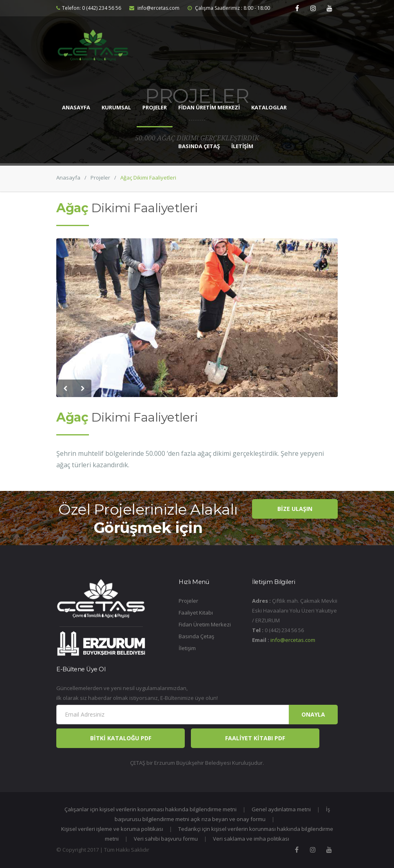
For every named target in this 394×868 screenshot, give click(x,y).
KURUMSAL (116, 107)
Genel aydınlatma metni (281, 809)
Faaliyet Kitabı (196, 613)
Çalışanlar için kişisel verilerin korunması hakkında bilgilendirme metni (151, 809)
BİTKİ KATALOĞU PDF (121, 738)
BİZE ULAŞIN (295, 509)
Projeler (100, 178)
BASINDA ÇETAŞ (199, 146)
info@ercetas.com (154, 8)
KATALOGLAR (269, 107)
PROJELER (155, 107)
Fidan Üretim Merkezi (205, 624)
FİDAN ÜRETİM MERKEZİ (209, 107)
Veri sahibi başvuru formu (166, 839)
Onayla (313, 714)
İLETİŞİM (242, 146)
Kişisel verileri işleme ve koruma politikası (112, 829)
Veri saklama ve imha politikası (251, 839)
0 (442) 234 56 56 (102, 8)
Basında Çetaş (196, 636)
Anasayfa (68, 178)
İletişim (187, 648)
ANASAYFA (76, 107)
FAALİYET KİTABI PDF (255, 738)
